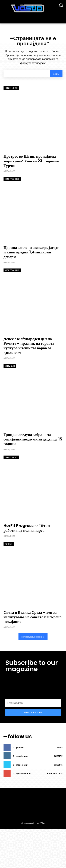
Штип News (11, 88)
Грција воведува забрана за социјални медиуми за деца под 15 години (33, 439)
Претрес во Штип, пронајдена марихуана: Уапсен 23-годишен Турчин (31, 161)
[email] (33, 703)
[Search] (56, 74)
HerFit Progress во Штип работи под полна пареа (27, 528)
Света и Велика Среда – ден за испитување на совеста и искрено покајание (32, 617)
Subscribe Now (33, 713)
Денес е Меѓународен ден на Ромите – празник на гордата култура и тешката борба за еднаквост (29, 346)
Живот (9, 544)
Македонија (12, 179)
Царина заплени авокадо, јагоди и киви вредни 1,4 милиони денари (32, 252)
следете (58, 756)
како (60, 747)
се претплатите (54, 774)
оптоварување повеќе (33, 637)
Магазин (10, 366)
